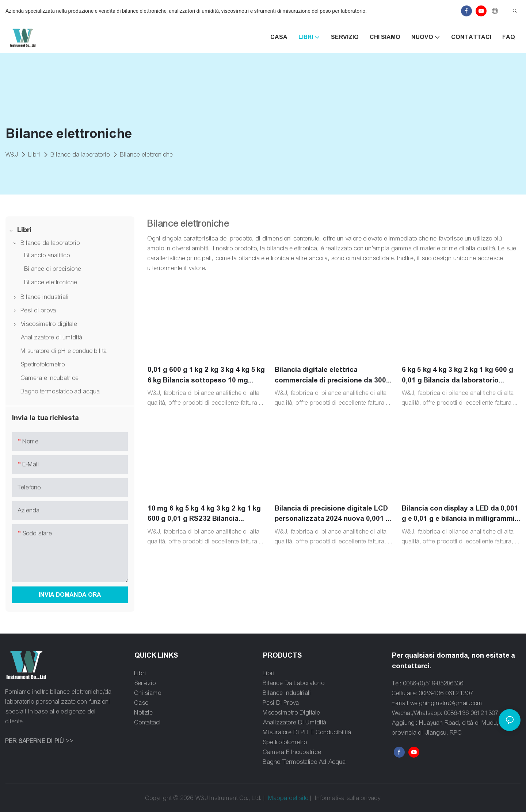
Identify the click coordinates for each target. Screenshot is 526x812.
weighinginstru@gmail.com (446, 703)
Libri (35, 155)
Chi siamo (148, 693)
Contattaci (148, 722)
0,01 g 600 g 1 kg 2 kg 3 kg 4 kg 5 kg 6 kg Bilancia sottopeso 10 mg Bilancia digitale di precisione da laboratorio (206, 376)
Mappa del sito (289, 798)
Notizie (144, 713)
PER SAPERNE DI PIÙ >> (39, 741)
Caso (142, 703)
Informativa (330, 798)
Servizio (145, 683)
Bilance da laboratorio (80, 155)
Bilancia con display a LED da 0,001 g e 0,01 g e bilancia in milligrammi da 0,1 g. (460, 514)
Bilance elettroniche (147, 155)
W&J (12, 155)
